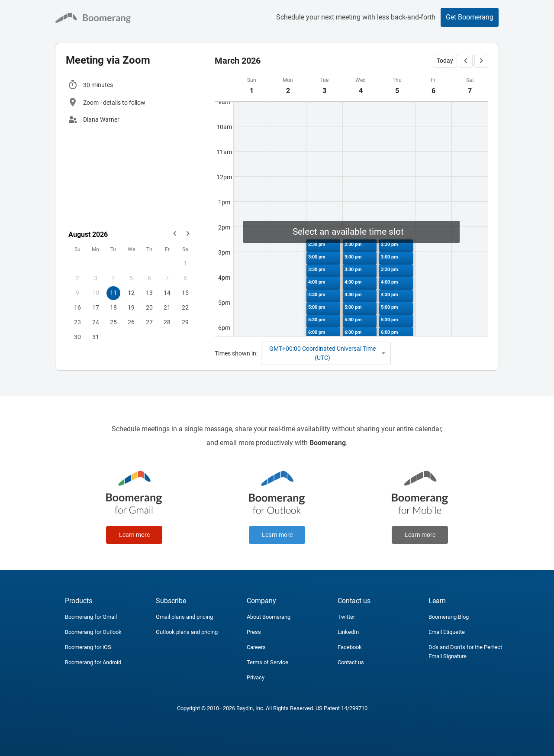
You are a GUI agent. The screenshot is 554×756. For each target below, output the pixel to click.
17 (96, 307)
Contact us (351, 662)
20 (149, 307)
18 (113, 307)
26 (131, 322)
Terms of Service (267, 662)
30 (77, 337)
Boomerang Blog (449, 617)
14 (167, 293)
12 (131, 293)
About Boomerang (269, 617)
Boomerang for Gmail (91, 617)
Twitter (346, 617)
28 (167, 322)
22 (185, 307)
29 (185, 322)
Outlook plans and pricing (187, 632)
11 (113, 293)
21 (167, 307)
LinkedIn (348, 632)
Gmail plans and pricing (184, 617)
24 (96, 322)
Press (254, 632)
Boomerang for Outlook (93, 632)
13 (149, 293)
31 (96, 337)
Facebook (350, 647)
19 (131, 307)
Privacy (256, 677)
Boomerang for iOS (88, 647)
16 (77, 307)
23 (77, 322)
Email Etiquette (447, 632)
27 (149, 322)
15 (185, 293)
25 (113, 322)
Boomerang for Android (93, 662)
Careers (256, 647)
